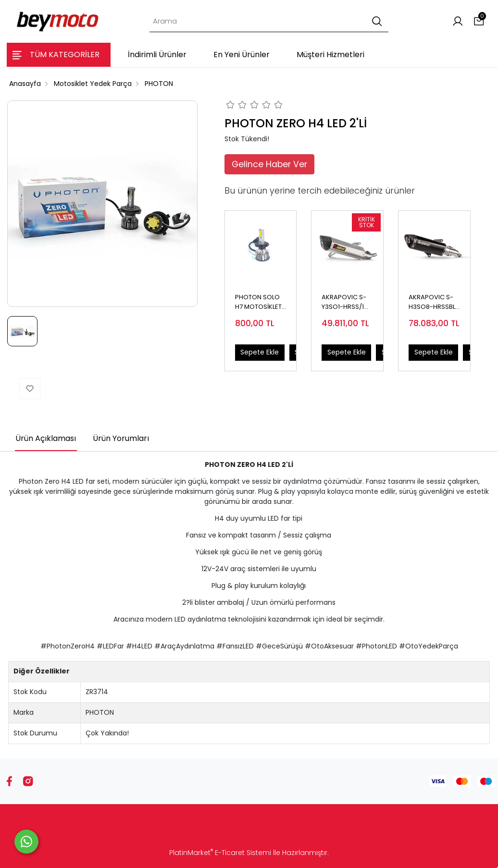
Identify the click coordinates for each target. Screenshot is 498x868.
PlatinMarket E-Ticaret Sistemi (220, 853)
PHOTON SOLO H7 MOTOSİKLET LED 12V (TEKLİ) (258, 302)
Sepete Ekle (260, 352)
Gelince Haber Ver (269, 164)
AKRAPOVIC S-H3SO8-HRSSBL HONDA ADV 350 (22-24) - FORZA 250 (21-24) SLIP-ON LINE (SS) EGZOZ (434, 302)
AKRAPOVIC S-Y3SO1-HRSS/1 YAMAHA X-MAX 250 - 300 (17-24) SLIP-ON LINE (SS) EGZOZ (347, 302)
